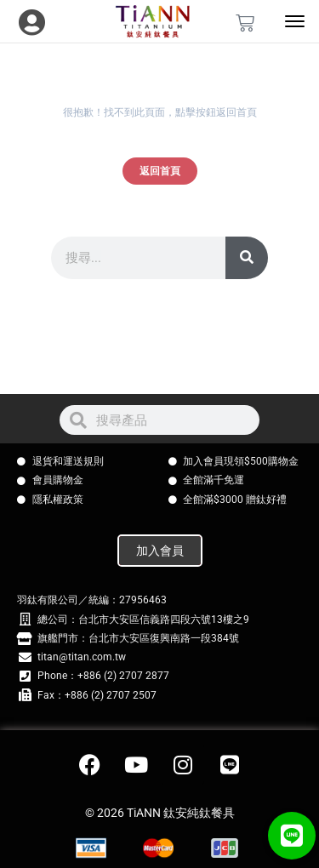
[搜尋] (247, 258)
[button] (292, 836)
